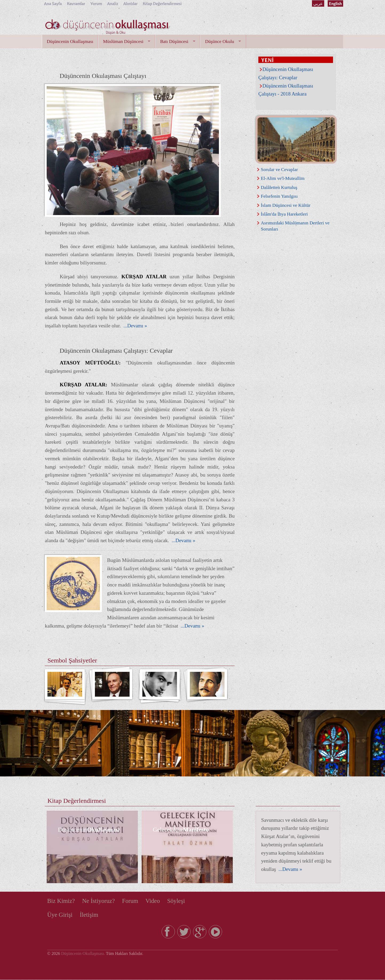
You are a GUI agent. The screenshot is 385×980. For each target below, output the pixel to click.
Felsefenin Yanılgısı (279, 196)
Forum (132, 901)
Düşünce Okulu (222, 41)
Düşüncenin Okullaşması (70, 41)
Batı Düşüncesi (176, 41)
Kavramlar (76, 3)
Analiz (113, 3)
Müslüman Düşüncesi (124, 41)
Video (155, 901)
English (335, 3)
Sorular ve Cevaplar (280, 169)
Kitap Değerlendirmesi (163, 3)
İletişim (90, 915)
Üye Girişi (60, 915)
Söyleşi (178, 901)
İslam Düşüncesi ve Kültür (286, 205)
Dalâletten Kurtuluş (279, 187)
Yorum (97, 3)
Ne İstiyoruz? (99, 901)
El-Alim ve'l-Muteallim (283, 178)
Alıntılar (131, 3)
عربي (318, 3)
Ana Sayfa (53, 3)
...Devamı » (135, 326)
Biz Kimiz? (61, 901)
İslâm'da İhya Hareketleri (284, 214)
